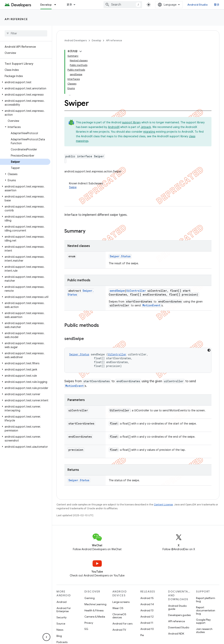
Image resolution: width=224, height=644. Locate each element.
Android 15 (147, 598)
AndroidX (114, 127)
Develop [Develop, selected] (46, 5)
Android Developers (76, 40)
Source (61, 624)
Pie (142, 635)
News (60, 630)
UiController (136, 291)
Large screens (121, 602)
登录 (217, 5)
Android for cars (122, 624)
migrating (149, 132)
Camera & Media (95, 617)
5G (86, 629)
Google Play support (203, 621)
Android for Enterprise (64, 610)
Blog (59, 636)
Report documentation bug (206, 610)
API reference (16, 19)
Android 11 (147, 623)
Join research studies (204, 630)
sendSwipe (117, 291)
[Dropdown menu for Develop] (57, 5)
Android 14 (147, 604)
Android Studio (198, 5)
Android (61, 602)
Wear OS (118, 608)
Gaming (90, 598)
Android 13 (147, 610)
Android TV (119, 630)
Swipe (73, 187)
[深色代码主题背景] (209, 350)
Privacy (89, 623)
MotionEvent (151, 305)
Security (61, 617)
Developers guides (179, 615)
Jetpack (146, 127)
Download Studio (179, 627)
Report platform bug (206, 600)
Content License (163, 505)
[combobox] (123, 5)
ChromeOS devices (119, 616)
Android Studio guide (177, 607)
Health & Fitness (94, 610)
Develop (96, 40)
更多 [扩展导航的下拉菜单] (69, 5)
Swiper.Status (120, 256)
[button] (25, 82)
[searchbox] (26, 33)
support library (131, 122)
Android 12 (147, 617)
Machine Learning (95, 604)
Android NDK (176, 634)
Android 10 (147, 629)
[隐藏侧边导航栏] (46, 637)
